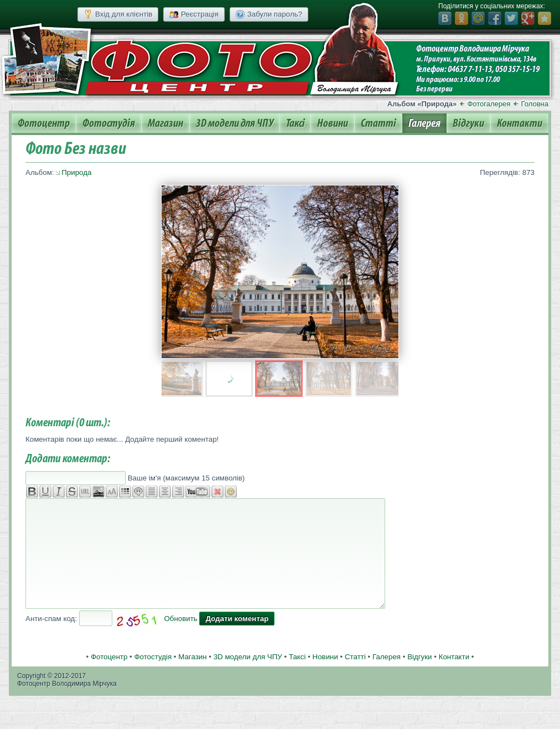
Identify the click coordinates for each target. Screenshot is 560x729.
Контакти (520, 123)
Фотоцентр (44, 123)
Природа (76, 172)
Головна (535, 104)
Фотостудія (109, 123)
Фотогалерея (489, 104)
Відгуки (468, 123)
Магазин (165, 123)
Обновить (180, 619)
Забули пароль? (269, 14)
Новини (333, 123)
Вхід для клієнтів (118, 14)
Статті (378, 123)
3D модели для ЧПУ (235, 123)
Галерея (424, 123)
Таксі (295, 123)
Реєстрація (194, 14)
